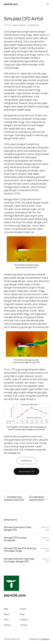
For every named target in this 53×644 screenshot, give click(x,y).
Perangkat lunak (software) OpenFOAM (14, 498)
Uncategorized (33, 25)
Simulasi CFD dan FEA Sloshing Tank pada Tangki (20, 550)
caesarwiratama (19, 25)
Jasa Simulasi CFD (26, 471)
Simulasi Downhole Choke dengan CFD (18, 528)
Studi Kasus (26, 461)
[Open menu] (48, 4)
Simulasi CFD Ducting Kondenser (15, 539)
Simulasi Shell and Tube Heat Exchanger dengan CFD (19, 560)
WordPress (45, 639)
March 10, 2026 (45, 528)
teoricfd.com (11, 4)
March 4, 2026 (46, 560)
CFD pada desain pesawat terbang (37, 498)
